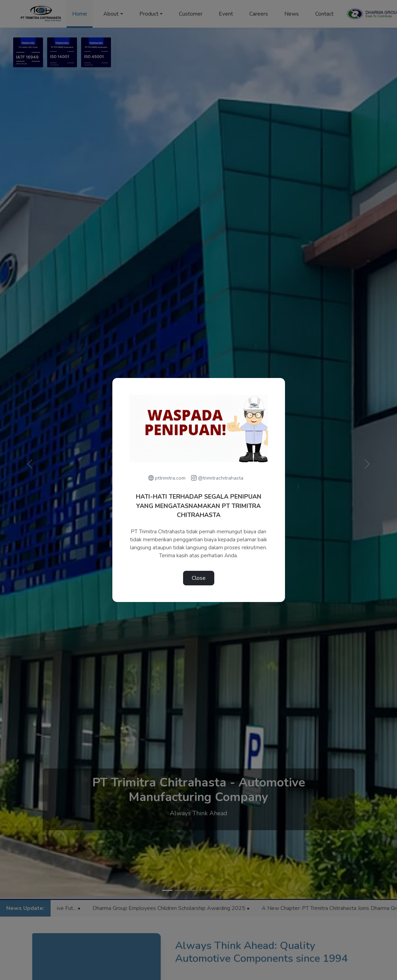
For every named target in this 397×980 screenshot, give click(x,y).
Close (199, 578)
